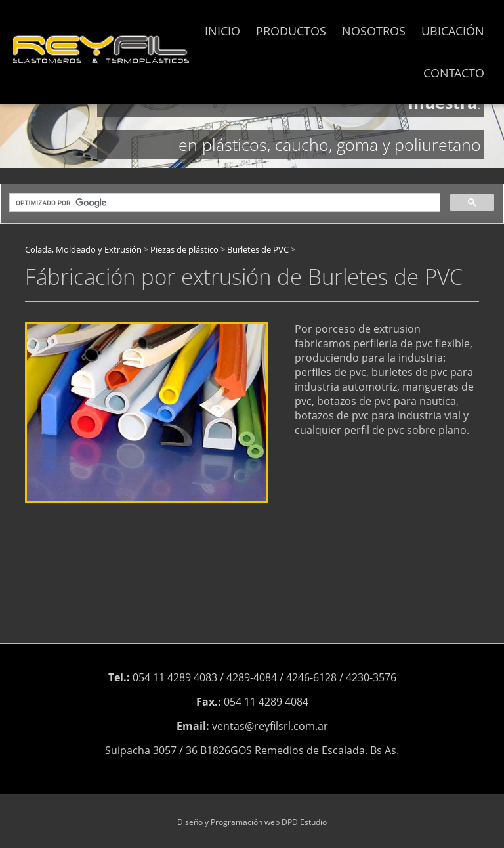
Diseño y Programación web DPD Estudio (252, 822)
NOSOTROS (374, 31)
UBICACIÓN (453, 31)
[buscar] (223, 203)
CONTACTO (454, 73)
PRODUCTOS (291, 31)
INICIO (222, 31)
